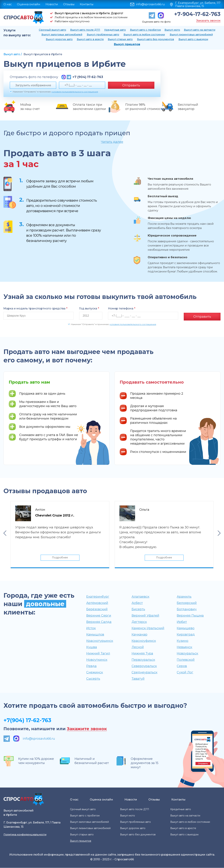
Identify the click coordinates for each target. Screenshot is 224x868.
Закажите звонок (87, 729)
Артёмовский (97, 603)
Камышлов (95, 635)
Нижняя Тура (142, 654)
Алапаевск (140, 597)
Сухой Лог (185, 673)
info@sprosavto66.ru (150, 4)
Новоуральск (187, 654)
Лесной (138, 647)
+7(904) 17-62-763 (27, 720)
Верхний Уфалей (145, 616)
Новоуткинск (97, 660)
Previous (5, 533)
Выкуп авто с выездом (193, 39)
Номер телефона (122, 308)
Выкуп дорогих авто (59, 39)
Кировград (186, 635)
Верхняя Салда (99, 622)
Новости (52, 4)
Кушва (92, 647)
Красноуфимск (144, 641)
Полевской (186, 660)
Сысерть (93, 679)
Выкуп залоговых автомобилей (62, 35)
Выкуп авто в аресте (90, 39)
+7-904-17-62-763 (197, 14)
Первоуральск (143, 660)
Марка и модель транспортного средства (35, 308)
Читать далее (112, 142)
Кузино (183, 641)
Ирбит (182, 622)
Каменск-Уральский (148, 628)
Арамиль (184, 597)
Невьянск (184, 647)
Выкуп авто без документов (155, 39)
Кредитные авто (115, 30)
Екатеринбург (98, 597)
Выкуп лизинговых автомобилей (191, 35)
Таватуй (138, 679)
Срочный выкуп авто (52, 30)
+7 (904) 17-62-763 (88, 77)
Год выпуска (89, 308)
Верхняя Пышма (190, 616)
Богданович (187, 609)
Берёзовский (97, 609)
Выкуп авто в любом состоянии (144, 35)
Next (219, 533)
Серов (182, 666)
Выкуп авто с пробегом (145, 30)
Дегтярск (139, 622)
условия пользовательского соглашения (75, 92)
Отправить (131, 85)
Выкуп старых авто (120, 39)
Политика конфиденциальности (25, 835)
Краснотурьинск (100, 641)
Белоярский (187, 603)
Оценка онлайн (29, 4)
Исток (91, 628)
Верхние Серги (99, 616)
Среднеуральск (144, 673)
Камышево (186, 628)
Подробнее (60, 557)
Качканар (139, 635)
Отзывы (69, 4)
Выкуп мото (172, 30)
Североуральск (144, 666)
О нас (8, 4)
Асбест (137, 603)
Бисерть (138, 609)
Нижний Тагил (98, 654)
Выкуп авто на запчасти (200, 30)
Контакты (87, 4)
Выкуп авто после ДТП (85, 30)
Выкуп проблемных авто (103, 35)
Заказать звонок (208, 21)
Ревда (91, 666)
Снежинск (95, 673)
